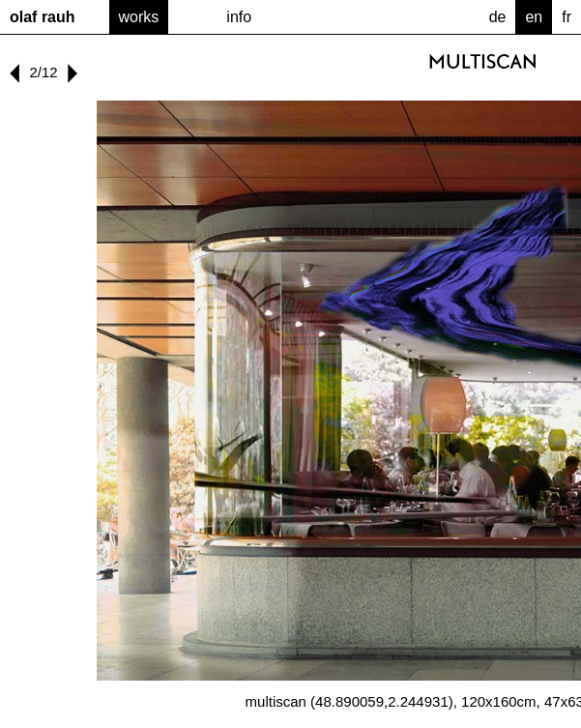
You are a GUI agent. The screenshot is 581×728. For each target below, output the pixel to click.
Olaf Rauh (43, 17)
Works (139, 17)
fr (566, 17)
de (498, 17)
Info (239, 17)
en (534, 17)
